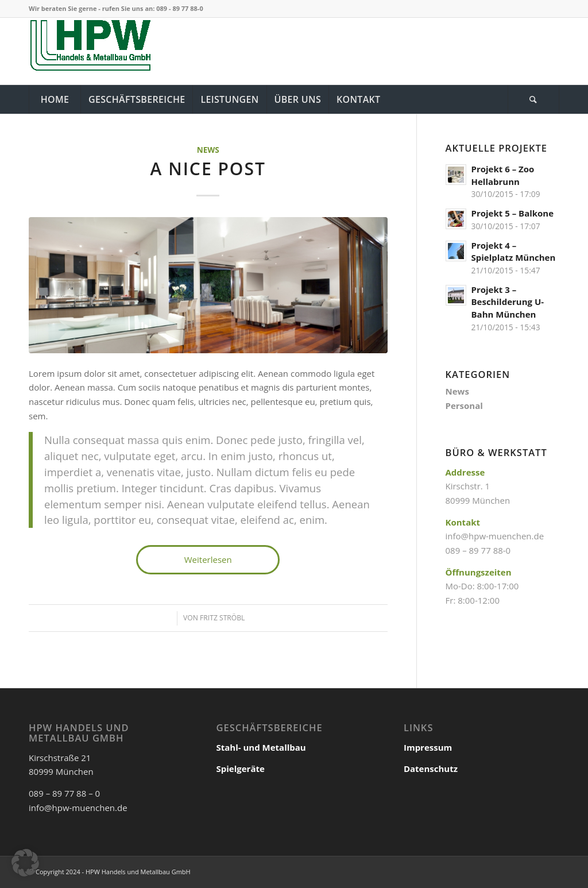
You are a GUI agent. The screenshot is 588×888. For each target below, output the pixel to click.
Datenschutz (431, 769)
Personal (464, 406)
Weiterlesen (208, 559)
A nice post (208, 169)
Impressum (428, 747)
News (208, 150)
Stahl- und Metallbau (261, 747)
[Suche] (533, 99)
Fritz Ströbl (222, 618)
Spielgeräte (240, 769)
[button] (25, 863)
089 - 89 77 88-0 (179, 8)
